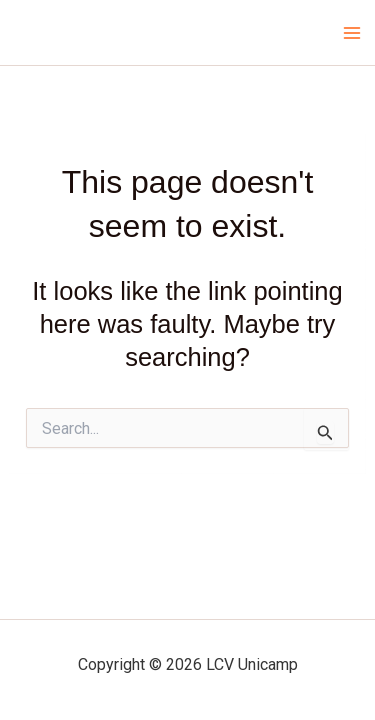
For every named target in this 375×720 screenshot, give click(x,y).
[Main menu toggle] (353, 33)
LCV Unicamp (84, 32)
